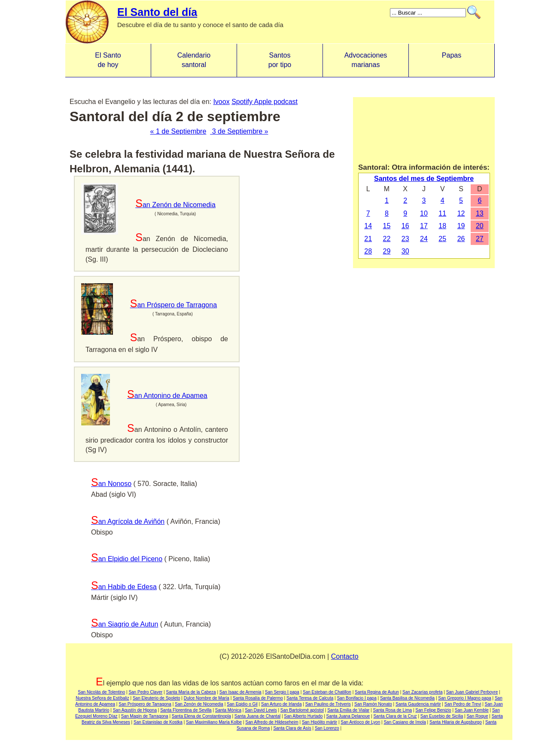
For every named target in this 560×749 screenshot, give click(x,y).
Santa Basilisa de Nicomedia (407, 698)
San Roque (477, 716)
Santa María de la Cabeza (191, 692)
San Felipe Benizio (433, 710)
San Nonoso (111, 484)
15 (387, 226)
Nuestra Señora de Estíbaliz (102, 698)
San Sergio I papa (282, 692)
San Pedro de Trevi (463, 704)
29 (387, 251)
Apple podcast (276, 102)
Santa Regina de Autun (377, 692)
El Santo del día (157, 12)
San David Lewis (261, 710)
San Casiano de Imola (405, 722)
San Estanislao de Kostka (158, 722)
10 (424, 213)
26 (461, 239)
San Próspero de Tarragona (173, 305)
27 (480, 239)
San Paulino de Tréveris (328, 704)
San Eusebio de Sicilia (442, 716)
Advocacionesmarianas (366, 60)
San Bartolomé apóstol (302, 710)
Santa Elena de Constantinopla (201, 716)
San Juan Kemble (472, 710)
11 (442, 213)
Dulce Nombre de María (207, 698)
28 (368, 251)
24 (424, 239)
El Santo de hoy (108, 60)
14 (368, 226)
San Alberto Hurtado (303, 716)
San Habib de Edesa (124, 587)
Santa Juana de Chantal (257, 716)
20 (480, 226)
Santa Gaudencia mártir (418, 704)
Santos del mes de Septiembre (424, 179)
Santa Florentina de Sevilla (186, 710)
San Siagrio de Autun (125, 624)
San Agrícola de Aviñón (128, 521)
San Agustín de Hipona (135, 710)
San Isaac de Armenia (240, 692)
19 (461, 226)
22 (387, 239)
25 (442, 239)
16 (405, 226)
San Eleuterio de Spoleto (157, 698)
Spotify (243, 102)
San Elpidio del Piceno (127, 559)
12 (461, 213)
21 (368, 239)
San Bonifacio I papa (356, 698)
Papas (452, 60)
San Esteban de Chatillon (327, 692)
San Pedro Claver (145, 692)
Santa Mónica (228, 710)
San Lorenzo (327, 728)
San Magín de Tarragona (145, 716)
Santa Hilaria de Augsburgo (456, 722)
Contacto (345, 656)
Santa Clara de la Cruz (395, 716)
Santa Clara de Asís (292, 728)
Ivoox (221, 102)
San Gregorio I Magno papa (464, 698)
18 (442, 226)
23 (405, 239)
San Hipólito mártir (320, 722)
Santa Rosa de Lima (392, 710)
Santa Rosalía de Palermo (258, 698)
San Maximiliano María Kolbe (214, 722)
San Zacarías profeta (422, 692)
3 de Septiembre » (239, 131)
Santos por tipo (280, 60)
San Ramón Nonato (373, 704)
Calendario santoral (194, 60)
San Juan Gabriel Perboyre (472, 692)
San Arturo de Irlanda (282, 704)
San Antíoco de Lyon (360, 722)
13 (480, 213)
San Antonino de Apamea (167, 396)
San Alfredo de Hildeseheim (272, 722)
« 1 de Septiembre (178, 131)
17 (424, 226)
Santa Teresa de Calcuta (310, 698)
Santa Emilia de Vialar (348, 710)
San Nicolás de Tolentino (101, 692)
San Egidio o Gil (242, 704)
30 (405, 251)
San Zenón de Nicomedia (175, 205)
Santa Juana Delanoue (348, 716)
